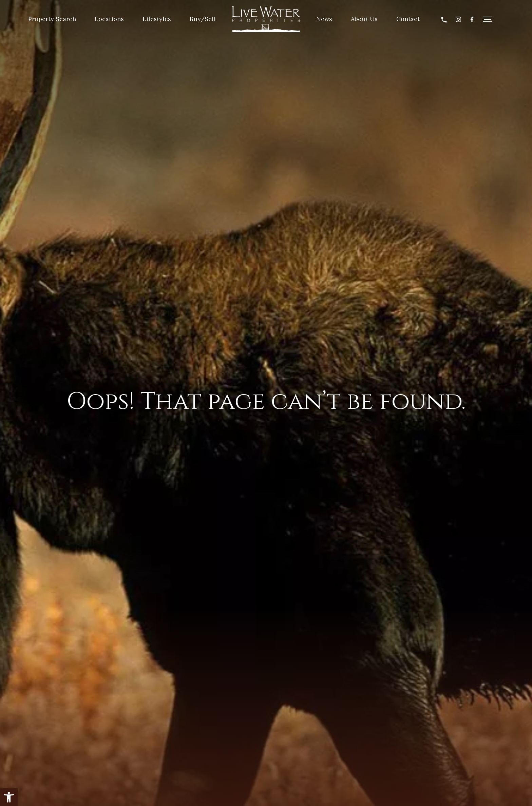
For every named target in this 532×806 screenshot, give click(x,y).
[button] (9, 797)
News (324, 19)
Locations (109, 19)
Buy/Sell (203, 19)
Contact (408, 19)
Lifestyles (157, 19)
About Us (364, 19)
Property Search (52, 19)
